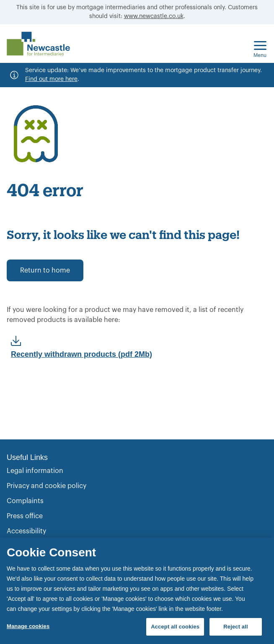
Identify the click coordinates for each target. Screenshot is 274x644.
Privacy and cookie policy (47, 486)
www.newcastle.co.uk (154, 16)
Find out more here (51, 79)
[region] (137, 591)
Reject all (235, 627)
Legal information (35, 471)
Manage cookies (28, 626)
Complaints (25, 501)
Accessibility (26, 531)
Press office (25, 516)
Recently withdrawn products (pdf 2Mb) (81, 354)
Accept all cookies (175, 627)
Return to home (45, 270)
